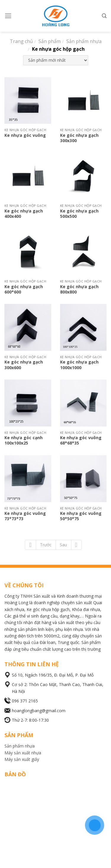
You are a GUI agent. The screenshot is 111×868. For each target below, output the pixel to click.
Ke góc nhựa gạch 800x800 (79, 289)
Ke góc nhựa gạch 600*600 (24, 289)
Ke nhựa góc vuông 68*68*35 (81, 440)
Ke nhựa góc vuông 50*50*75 (81, 516)
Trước (46, 545)
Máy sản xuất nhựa (23, 753)
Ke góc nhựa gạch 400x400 (24, 214)
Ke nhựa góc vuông (25, 135)
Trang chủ (21, 41)
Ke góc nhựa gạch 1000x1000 (79, 365)
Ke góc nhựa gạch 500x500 (79, 214)
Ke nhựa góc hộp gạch (58, 49)
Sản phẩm (50, 41)
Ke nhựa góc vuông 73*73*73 (25, 516)
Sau (63, 545)
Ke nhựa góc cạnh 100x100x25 (24, 440)
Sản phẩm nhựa (84, 41)
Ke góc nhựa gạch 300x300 (79, 138)
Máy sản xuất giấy (22, 759)
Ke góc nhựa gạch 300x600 (24, 365)
